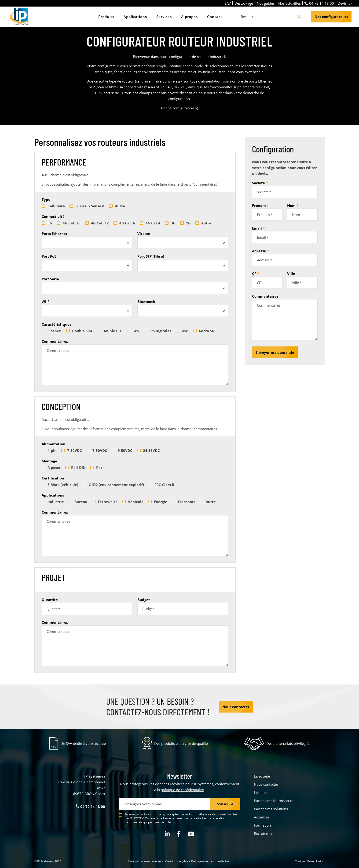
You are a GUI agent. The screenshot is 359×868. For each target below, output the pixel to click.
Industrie (53, 502)
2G (185, 223)
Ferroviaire (105, 502)
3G (170, 223)
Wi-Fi (46, 302)
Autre (117, 206)
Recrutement (264, 833)
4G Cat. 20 (69, 223)
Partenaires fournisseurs (274, 801)
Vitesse (144, 234)
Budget (144, 600)
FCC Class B (161, 485)
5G (47, 223)
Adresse (259, 251)
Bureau (78, 502)
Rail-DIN (75, 468)
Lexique (260, 792)
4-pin (49, 450)
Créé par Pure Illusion (310, 861)
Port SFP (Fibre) (151, 256)
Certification (53, 478)
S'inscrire (225, 804)
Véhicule (133, 502)
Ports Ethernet (55, 234)
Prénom (259, 205)
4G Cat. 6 (124, 223)
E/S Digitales (157, 331)
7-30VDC (72, 450)
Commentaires (55, 341)
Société (258, 183)
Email (257, 228)
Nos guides (266, 3)
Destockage (244, 3)
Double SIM (79, 331)
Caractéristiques (56, 324)
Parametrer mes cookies (144, 861)
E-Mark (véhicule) (60, 485)
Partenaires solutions (271, 809)
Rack (97, 468)
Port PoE (49, 256)
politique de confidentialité (182, 790)
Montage (49, 461)
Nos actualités (289, 3)
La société (262, 776)
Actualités (262, 817)
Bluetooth (146, 302)
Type (46, 199)
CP (254, 274)
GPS (133, 331)
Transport (183, 502)
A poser (51, 468)
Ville (291, 274)
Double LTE (109, 331)
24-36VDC (148, 450)
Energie (158, 502)
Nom (291, 205)
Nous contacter (236, 707)
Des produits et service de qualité (181, 743)
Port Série (50, 279)
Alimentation (53, 444)
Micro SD (204, 331)
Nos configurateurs (331, 17)
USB (182, 331)
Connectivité (53, 216)
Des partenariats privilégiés (288, 743)
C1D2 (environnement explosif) (113, 485)
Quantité (50, 600)
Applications (53, 495)
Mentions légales (176, 861)
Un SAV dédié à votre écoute (83, 743)
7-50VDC (97, 450)
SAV (228, 3)
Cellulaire (53, 206)
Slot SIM (52, 331)
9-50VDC (122, 450)
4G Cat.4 (150, 223)
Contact (215, 17)
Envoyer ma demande (275, 352)
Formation (262, 825)
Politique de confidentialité (210, 861)
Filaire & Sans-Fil (87, 206)
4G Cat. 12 (97, 223)
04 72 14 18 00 (319, 3)
